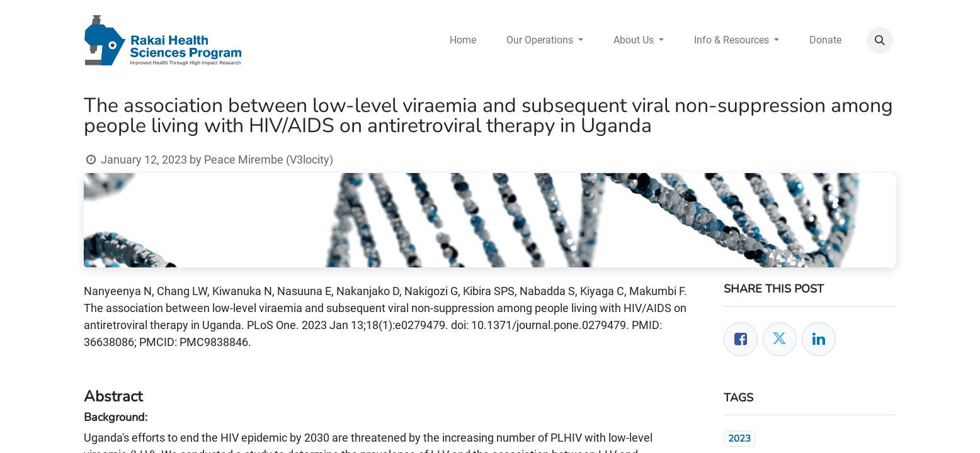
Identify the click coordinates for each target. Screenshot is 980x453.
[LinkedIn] (819, 339)
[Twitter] (780, 339)
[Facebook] (741, 339)
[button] (880, 40)
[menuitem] (463, 40)
